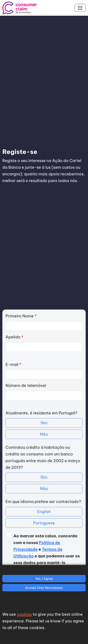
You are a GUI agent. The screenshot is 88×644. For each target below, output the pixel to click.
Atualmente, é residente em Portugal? (41, 413)
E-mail (13, 364)
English (44, 512)
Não (44, 434)
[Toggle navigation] (80, 8)
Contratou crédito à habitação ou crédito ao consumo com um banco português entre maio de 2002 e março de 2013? (43, 457)
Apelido (14, 337)
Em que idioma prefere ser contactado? (43, 502)
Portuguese (44, 523)
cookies (24, 614)
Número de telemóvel (26, 385)
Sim (44, 423)
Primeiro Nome (21, 316)
